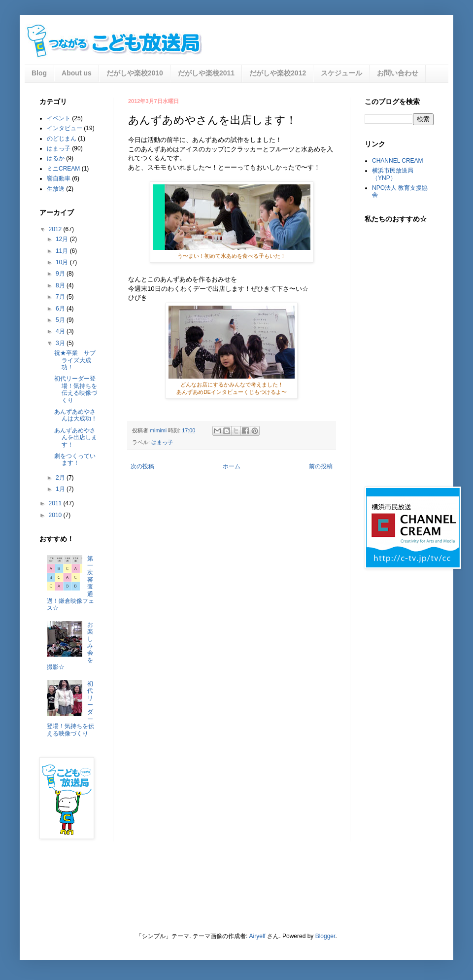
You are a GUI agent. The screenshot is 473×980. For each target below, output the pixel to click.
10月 (63, 262)
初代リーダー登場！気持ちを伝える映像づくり (76, 389)
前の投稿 (321, 466)
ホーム (232, 466)
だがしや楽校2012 (278, 73)
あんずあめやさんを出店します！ (76, 437)
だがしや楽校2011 (206, 73)
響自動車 (59, 178)
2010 (56, 515)
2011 (56, 503)
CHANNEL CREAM (398, 161)
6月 (61, 309)
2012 (56, 229)
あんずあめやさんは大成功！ (76, 415)
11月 (63, 251)
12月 (63, 239)
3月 (61, 343)
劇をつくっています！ (75, 459)
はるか (56, 158)
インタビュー (65, 128)
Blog (39, 73)
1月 (61, 489)
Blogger (325, 936)
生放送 (56, 189)
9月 (61, 274)
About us (77, 73)
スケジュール (341, 73)
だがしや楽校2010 (135, 73)
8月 (61, 285)
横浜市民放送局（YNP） (393, 174)
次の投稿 (142, 466)
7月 (61, 297)
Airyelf (257, 936)
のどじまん (62, 139)
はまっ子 (162, 442)
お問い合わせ (398, 73)
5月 (61, 320)
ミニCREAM (63, 169)
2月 (61, 478)
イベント (59, 118)
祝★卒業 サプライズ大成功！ (75, 360)
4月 (61, 331)
